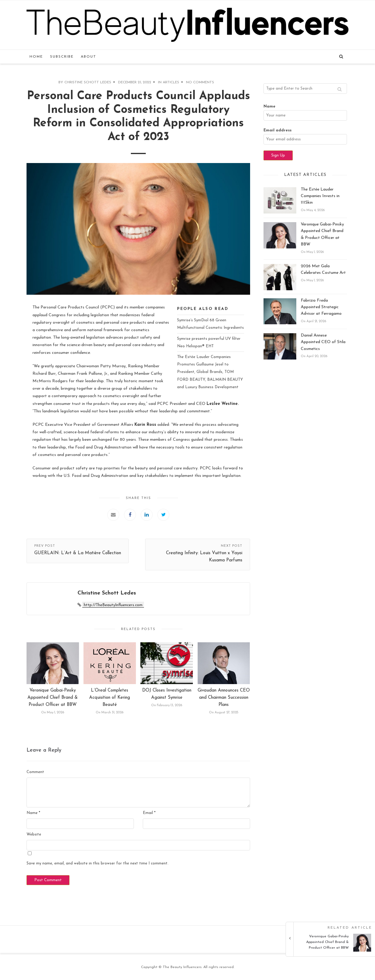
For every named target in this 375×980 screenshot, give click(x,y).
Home (36, 57)
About (89, 57)
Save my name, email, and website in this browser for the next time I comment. (97, 863)
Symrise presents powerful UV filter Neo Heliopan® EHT (209, 342)
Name (33, 813)
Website (34, 834)
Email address (278, 130)
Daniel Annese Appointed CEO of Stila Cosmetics (323, 342)
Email (149, 813)
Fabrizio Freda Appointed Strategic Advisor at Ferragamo (321, 307)
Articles (171, 82)
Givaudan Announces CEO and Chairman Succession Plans (224, 698)
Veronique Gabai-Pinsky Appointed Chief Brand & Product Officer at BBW (53, 698)
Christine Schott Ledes (88, 82)
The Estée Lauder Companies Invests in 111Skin (320, 196)
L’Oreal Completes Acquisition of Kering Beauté (110, 698)
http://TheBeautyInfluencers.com (113, 605)
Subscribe (62, 57)
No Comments (200, 82)
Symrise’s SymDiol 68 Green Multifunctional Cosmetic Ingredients (210, 324)
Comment (35, 772)
